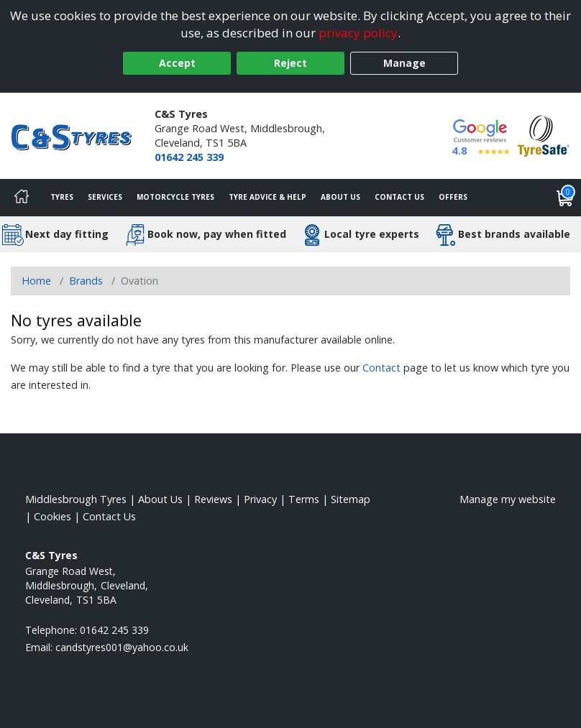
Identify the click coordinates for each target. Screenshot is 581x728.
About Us (340, 197)
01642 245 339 (189, 157)
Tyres (62, 197)
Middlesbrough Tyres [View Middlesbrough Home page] (76, 499)
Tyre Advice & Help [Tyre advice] (267, 197)
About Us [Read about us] (160, 499)
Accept (177, 63)
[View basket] (565, 198)
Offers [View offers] (453, 197)
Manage (404, 63)
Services (105, 197)
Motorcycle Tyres (175, 197)
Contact (381, 368)
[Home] (22, 198)
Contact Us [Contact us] (399, 197)
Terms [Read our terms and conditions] (304, 499)
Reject (290, 63)
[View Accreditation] (544, 135)
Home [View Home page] (36, 281)
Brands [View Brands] (86, 281)
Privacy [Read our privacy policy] (260, 499)
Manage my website (508, 499)
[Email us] (122, 647)
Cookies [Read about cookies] (52, 516)
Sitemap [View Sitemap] (351, 499)
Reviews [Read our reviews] (213, 499)
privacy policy (358, 33)
